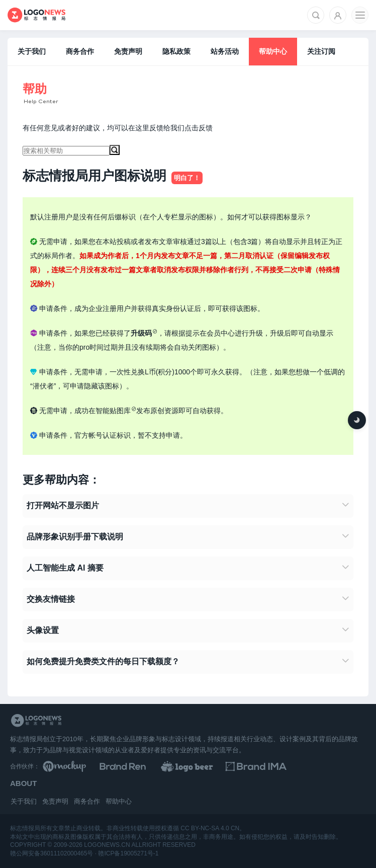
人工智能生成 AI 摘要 (65, 568)
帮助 (35, 89)
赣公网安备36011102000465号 (52, 853)
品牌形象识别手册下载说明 (75, 537)
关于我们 (32, 51)
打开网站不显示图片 (63, 505)
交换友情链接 (51, 599)
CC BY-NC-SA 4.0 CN (210, 828)
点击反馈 (199, 128)
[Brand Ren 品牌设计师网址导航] (164, 766)
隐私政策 (176, 51)
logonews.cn (107, 845)
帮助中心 (273, 51)
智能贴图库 (113, 411)
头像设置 (43, 630)
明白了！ (187, 178)
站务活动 (225, 51)
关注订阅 (321, 51)
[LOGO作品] (245, 766)
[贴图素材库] (83, 766)
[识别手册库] (325, 766)
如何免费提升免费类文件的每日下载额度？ (103, 661)
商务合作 (80, 51)
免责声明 (128, 51)
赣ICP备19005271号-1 (128, 853)
